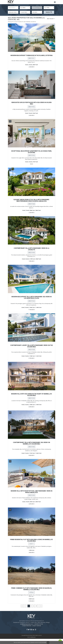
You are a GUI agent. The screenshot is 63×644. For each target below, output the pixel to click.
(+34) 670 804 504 (27, 631)
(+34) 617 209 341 (37, 631)
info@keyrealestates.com (27, 629)
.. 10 (36, 611)
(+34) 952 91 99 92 (38, 629)
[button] (9, 38)
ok (48, 642)
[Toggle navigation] (55, 2)
